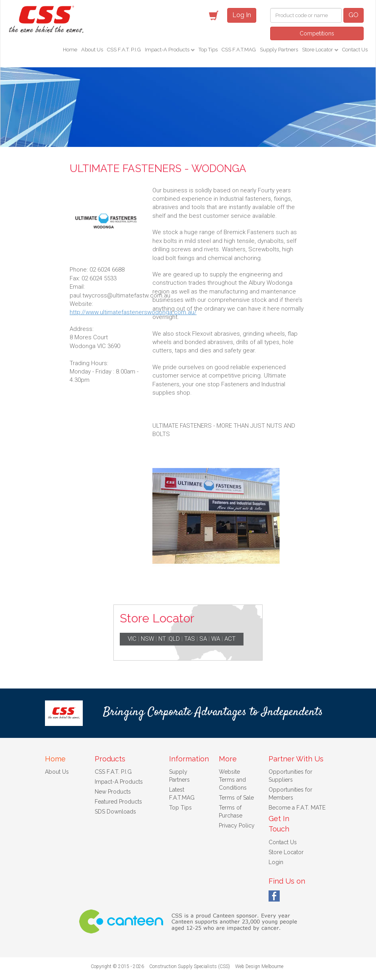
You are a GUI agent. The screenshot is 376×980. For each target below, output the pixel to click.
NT (162, 639)
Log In (242, 15)
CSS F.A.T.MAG (239, 50)
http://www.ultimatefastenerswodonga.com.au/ (133, 312)
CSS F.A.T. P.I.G (124, 50)
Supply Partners (279, 50)
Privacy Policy (237, 825)
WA (216, 639)
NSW (147, 639)
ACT (230, 639)
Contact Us (355, 50)
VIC (132, 639)
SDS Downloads (115, 812)
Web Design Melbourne (259, 966)
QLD (174, 639)
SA (203, 639)
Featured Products (118, 802)
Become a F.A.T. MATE (297, 808)
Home (70, 50)
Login (276, 862)
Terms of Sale (236, 798)
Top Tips (208, 50)
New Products (113, 792)
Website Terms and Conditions (233, 780)
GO (354, 15)
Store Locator (318, 50)
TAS (190, 639)
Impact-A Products (168, 50)
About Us (92, 50)
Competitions (317, 33)
